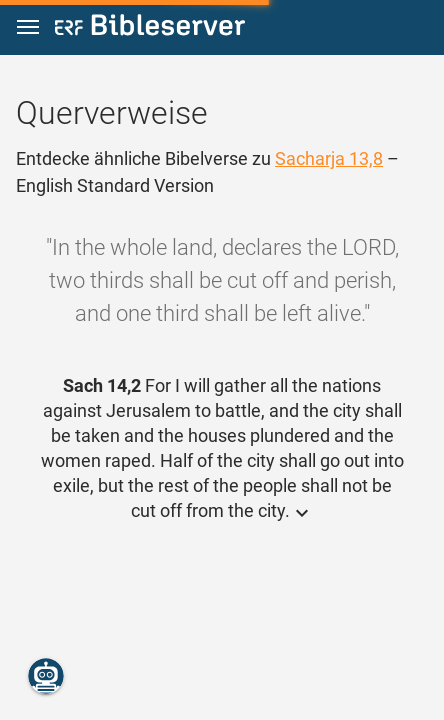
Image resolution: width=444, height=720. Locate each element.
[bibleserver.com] (150, 28)
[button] (28, 27)
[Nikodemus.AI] (46, 676)
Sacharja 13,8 (329, 158)
